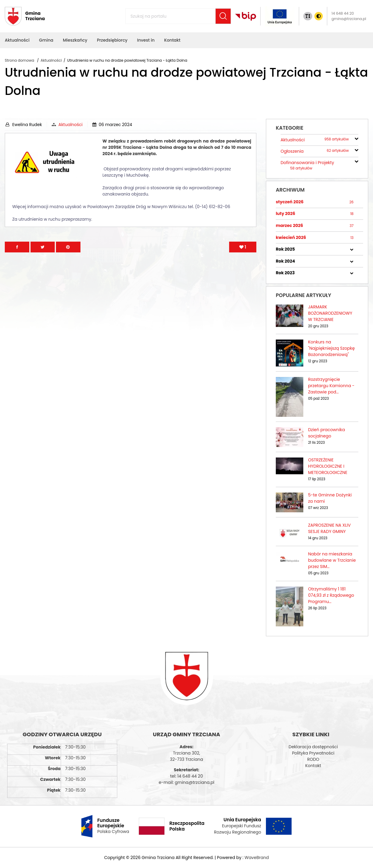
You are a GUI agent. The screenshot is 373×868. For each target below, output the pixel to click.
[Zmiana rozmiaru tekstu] (308, 16)
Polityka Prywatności (313, 753)
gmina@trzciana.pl (349, 19)
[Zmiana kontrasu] (319, 16)
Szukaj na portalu (137, 13)
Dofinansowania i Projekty (307, 165)
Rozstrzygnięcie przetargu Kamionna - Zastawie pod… (331, 386)
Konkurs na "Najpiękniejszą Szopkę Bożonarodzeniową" (331, 348)
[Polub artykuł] (243, 247)
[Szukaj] (223, 16)
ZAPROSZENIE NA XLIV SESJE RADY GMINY (329, 528)
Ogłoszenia (315, 151)
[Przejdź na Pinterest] (68, 247)
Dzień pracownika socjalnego (326, 433)
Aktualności (70, 125)
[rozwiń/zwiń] (356, 138)
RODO (313, 759)
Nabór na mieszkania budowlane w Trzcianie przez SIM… (332, 560)
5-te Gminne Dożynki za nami (330, 498)
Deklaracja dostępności (313, 747)
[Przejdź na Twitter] (43, 247)
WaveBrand (256, 858)
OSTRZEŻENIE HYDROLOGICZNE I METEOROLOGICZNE (328, 466)
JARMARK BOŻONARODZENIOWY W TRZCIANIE (330, 313)
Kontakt (313, 766)
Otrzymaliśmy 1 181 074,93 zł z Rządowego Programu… (331, 595)
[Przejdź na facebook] (17, 247)
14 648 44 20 (343, 13)
